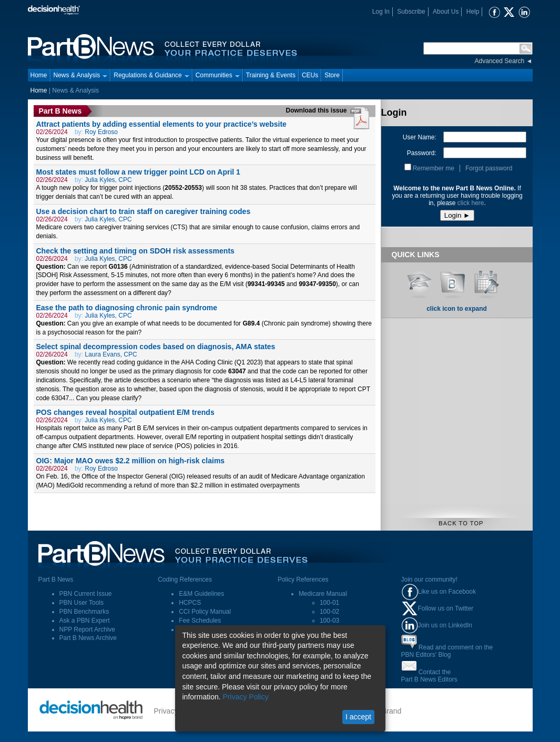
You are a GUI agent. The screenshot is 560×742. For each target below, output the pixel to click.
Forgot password (489, 168)
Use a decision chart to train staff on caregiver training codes (144, 211)
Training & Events (271, 75)
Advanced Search (500, 61)
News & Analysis (81, 75)
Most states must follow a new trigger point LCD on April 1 (138, 172)
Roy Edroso (101, 132)
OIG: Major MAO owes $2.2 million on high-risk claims (131, 461)
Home (39, 75)
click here (471, 203)
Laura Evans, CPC (111, 354)
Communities (218, 75)
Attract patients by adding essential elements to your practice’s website (161, 124)
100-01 (329, 603)
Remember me (434, 168)
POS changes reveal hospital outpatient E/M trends (125, 412)
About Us (446, 12)
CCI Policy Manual (205, 612)
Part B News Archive (88, 638)
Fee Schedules (200, 621)
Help (473, 12)
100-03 (329, 621)
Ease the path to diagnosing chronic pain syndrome (127, 308)
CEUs (310, 75)
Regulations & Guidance (151, 75)
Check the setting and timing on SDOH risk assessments (135, 251)
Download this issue (317, 110)
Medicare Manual (323, 594)
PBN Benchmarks (84, 612)
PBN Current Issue (86, 594)
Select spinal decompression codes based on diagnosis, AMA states (156, 347)
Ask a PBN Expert (85, 621)
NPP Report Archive (88, 629)
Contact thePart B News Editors (429, 676)
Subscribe (411, 12)
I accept (358, 717)
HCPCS (190, 603)
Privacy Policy (246, 697)
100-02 (329, 612)
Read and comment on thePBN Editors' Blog (447, 651)
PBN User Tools (82, 603)
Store (332, 75)
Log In (381, 12)
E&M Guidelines (201, 594)
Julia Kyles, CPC (108, 180)
